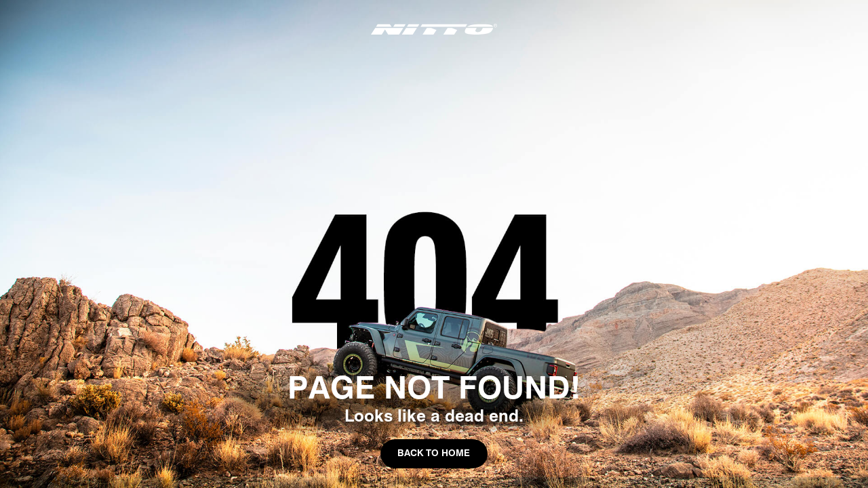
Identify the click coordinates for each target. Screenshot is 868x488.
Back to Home (434, 453)
